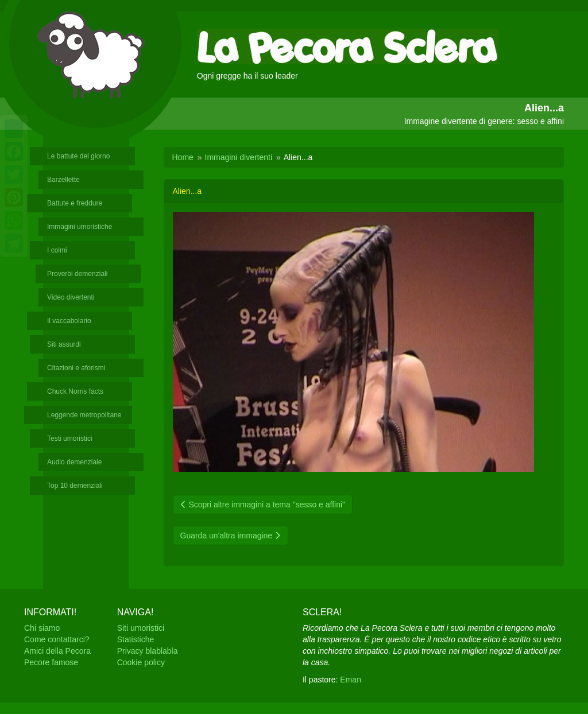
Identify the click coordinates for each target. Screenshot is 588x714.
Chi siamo (42, 628)
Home (183, 157)
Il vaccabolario (69, 321)
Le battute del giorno (78, 156)
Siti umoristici (141, 628)
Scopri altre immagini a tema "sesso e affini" (263, 505)
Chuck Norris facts (75, 391)
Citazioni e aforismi (76, 368)
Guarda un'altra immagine (231, 535)
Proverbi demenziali (77, 274)
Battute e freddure (75, 203)
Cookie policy (141, 662)
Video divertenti (71, 297)
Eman (351, 680)
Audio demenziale (74, 462)
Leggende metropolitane (84, 415)
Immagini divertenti (239, 157)
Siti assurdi (64, 344)
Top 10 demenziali (75, 486)
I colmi (57, 250)
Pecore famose (51, 662)
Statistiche (136, 639)
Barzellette (63, 180)
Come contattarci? (57, 639)
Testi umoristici (70, 439)
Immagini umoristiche (80, 227)
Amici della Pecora (57, 651)
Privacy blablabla (148, 651)
